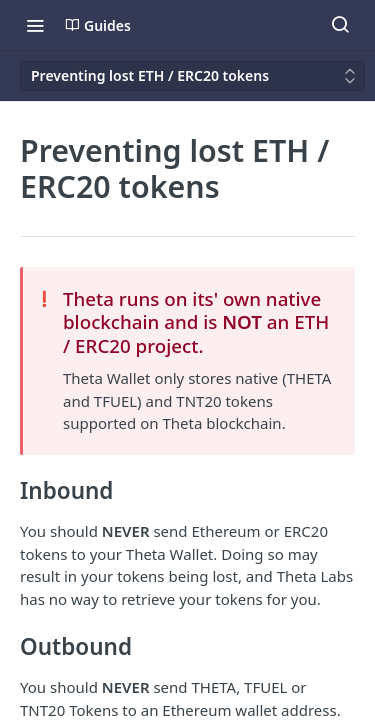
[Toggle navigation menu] (35, 25)
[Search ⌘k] (340, 25)
